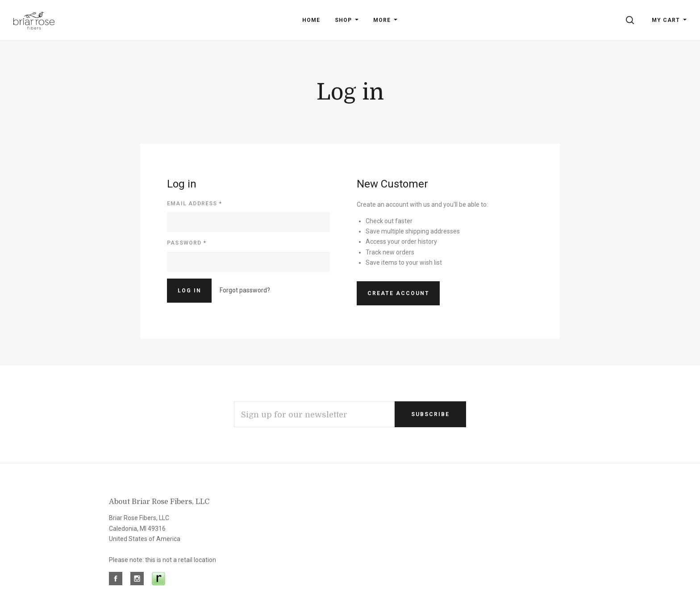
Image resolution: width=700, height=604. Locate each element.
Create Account (398, 293)
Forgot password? (245, 290)
